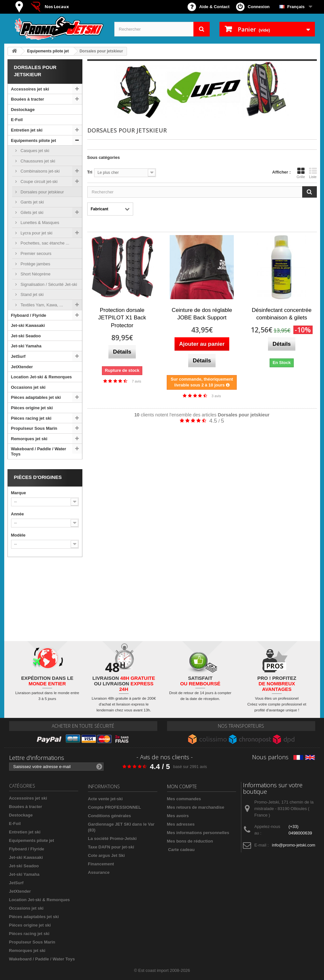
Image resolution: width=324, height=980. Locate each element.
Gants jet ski (32, 202)
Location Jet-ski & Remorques (42, 377)
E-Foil (17, 120)
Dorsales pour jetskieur (42, 192)
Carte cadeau (181, 850)
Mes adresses (181, 824)
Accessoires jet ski (30, 89)
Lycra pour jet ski (36, 233)
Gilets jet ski (32, 212)
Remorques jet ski (29, 439)
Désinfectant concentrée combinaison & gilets (282, 314)
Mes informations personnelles (198, 833)
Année (18, 514)
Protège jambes (35, 264)
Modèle (18, 535)
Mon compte (182, 786)
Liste (313, 173)
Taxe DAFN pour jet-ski (111, 847)
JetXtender (22, 367)
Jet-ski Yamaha (26, 346)
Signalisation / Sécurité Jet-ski (48, 284)
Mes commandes (184, 799)
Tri (90, 172)
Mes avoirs (178, 816)
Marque (19, 493)
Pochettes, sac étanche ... (44, 243)
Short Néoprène (35, 274)
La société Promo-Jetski (112, 839)
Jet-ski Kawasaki (28, 325)
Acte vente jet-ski (105, 799)
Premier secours (35, 253)
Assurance (99, 872)
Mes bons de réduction (190, 841)
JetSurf (18, 356)
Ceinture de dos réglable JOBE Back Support (202, 314)
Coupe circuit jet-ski (39, 182)
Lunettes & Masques (39, 223)
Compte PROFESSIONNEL (114, 807)
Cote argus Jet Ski (106, 855)
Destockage (23, 110)
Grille (301, 173)
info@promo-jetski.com (294, 845)
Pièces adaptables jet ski (36, 397)
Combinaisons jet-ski (40, 171)
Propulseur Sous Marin (34, 428)
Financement (101, 864)
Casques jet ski (35, 151)
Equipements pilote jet (34, 140)
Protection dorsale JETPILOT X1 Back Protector (122, 318)
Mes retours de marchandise (196, 807)
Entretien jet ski (27, 130)
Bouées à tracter (28, 99)
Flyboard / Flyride (29, 315)
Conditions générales (109, 816)
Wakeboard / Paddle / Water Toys (39, 451)
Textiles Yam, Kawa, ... (41, 305)
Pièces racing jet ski (31, 418)
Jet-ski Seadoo (26, 336)
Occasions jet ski (28, 387)
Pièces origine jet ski (32, 408)
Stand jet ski (32, 294)
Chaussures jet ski (37, 161)
